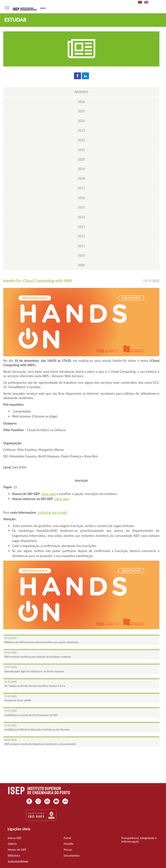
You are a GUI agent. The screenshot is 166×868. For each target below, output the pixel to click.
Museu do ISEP (17, 850)
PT (141, 2)
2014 (81, 217)
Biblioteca (14, 856)
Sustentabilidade (18, 862)
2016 (81, 198)
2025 (81, 111)
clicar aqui (49, 494)
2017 (81, 188)
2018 (81, 178)
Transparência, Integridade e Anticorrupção (139, 840)
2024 (81, 121)
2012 (81, 236)
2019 (81, 169)
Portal (67, 838)
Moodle (69, 844)
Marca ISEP (15, 838)
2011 (81, 246)
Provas (68, 850)
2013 (81, 227)
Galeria (12, 844)
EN (148, 2)
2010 (81, 256)
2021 (81, 150)
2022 (81, 140)
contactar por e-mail (52, 512)
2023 (81, 130)
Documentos (72, 856)
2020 (81, 159)
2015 (81, 207)
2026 (81, 102)
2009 (81, 265)
